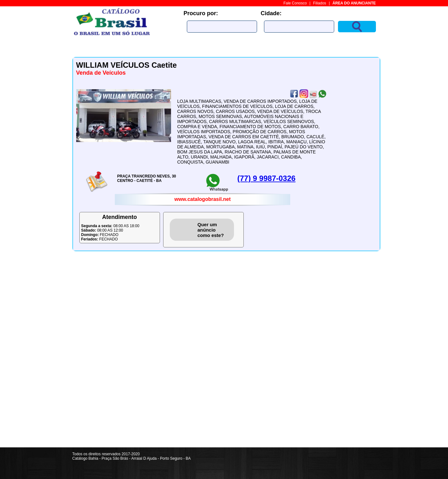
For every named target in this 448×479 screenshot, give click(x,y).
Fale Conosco (295, 3)
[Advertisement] (357, 352)
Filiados (319, 3)
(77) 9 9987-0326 (267, 178)
